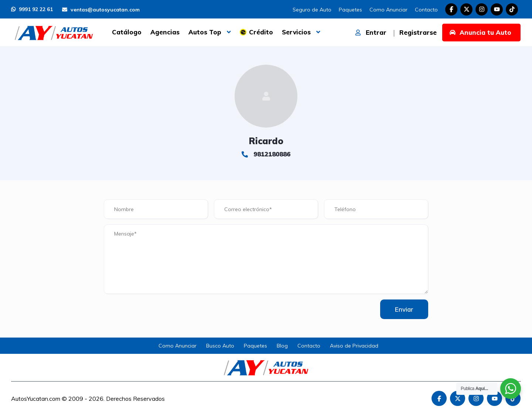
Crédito (261, 32)
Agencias (165, 32)
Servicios (296, 32)
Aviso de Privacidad (354, 346)
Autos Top (205, 32)
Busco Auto (220, 346)
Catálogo (127, 32)
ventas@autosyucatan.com (101, 10)
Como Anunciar (388, 10)
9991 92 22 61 (32, 9)
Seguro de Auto (312, 10)
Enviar (404, 309)
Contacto (426, 10)
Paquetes (350, 10)
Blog (282, 346)
